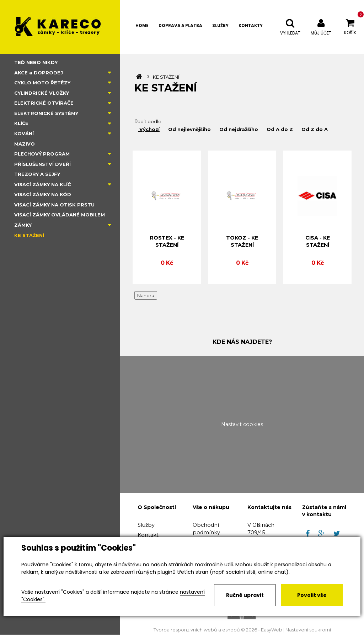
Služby (146, 525)
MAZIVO (25, 144)
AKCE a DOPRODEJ (39, 73)
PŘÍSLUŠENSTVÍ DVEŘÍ (42, 164)
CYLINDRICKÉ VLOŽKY (42, 93)
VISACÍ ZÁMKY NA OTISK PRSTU (54, 205)
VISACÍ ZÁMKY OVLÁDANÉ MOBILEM (60, 215)
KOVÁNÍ (24, 133)
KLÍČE (21, 123)
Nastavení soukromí (308, 630)
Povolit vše (312, 595)
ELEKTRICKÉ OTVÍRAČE (44, 103)
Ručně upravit (245, 595)
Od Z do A (314, 129)
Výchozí (149, 129)
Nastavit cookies (242, 424)
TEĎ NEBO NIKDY (36, 62)
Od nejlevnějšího (189, 129)
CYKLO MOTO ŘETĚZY (42, 83)
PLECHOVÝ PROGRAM (42, 154)
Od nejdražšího (238, 129)
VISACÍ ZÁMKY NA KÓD (43, 194)
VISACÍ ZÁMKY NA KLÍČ (42, 184)
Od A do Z (279, 129)
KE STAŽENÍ (29, 235)
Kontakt (148, 535)
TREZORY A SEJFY (37, 174)
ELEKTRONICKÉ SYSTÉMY (46, 113)
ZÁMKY (23, 225)
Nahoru (146, 295)
